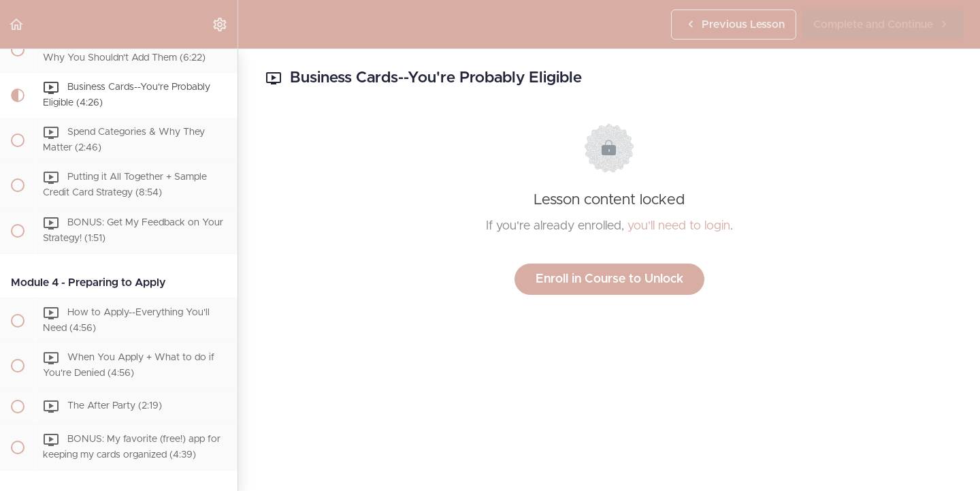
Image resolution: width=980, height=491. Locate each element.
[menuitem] (220, 24)
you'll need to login (679, 226)
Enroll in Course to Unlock (609, 279)
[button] (17, 24)
